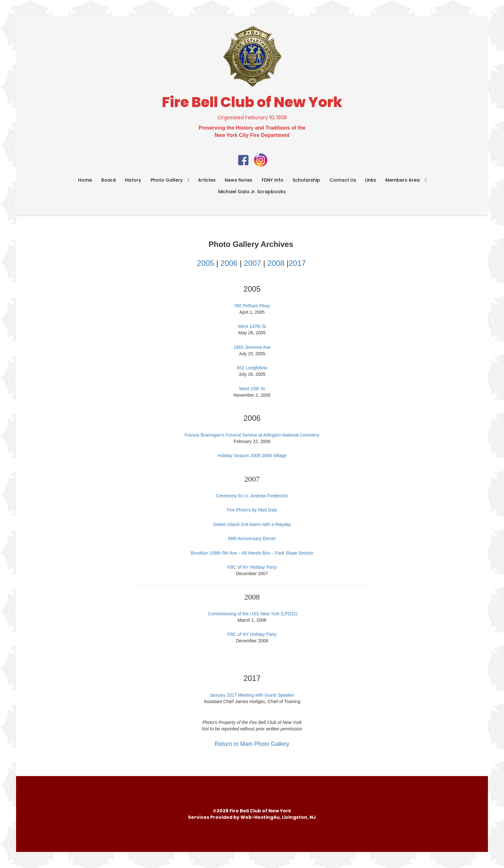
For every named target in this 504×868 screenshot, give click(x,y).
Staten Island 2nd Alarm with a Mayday (252, 524)
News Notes (239, 180)
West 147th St (252, 326)
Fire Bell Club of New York (252, 102)
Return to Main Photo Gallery (252, 744)
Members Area (403, 180)
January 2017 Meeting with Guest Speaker (252, 695)
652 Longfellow (252, 368)
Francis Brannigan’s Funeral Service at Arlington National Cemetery (252, 435)
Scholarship (306, 180)
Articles (207, 180)
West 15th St (252, 389)
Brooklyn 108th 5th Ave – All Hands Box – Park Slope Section (252, 553)
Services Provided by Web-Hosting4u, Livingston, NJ (252, 817)
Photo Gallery (166, 180)
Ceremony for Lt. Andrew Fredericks (252, 496)
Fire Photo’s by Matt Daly (252, 510)
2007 (254, 263)
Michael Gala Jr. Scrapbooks (252, 192)
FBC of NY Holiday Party (252, 567)
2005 (206, 263)
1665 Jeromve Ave (252, 347)
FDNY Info (273, 180)
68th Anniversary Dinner (252, 538)
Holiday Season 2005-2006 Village (252, 456)
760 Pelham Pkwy (252, 306)
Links (371, 180)
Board (108, 180)
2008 (276, 263)
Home (85, 180)
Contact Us (343, 180)
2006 (229, 263)
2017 (297, 263)
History (133, 180)
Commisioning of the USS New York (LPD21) (252, 614)
